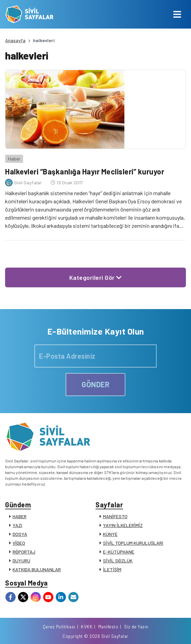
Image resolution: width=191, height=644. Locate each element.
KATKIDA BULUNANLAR (37, 569)
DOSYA (20, 534)
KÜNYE (110, 534)
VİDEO (19, 543)
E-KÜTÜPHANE (119, 552)
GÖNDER (95, 384)
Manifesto (108, 627)
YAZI (17, 525)
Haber (14, 159)
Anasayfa (15, 40)
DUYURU (21, 561)
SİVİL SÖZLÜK (118, 561)
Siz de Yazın (136, 627)
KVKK (87, 627)
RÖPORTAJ (24, 552)
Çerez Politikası (59, 627)
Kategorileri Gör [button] (96, 277)
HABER (20, 516)
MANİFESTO (115, 516)
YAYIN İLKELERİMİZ (123, 525)
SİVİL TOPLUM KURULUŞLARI (133, 543)
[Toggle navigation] (177, 14)
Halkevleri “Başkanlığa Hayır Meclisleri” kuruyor (85, 171)
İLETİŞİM (112, 569)
